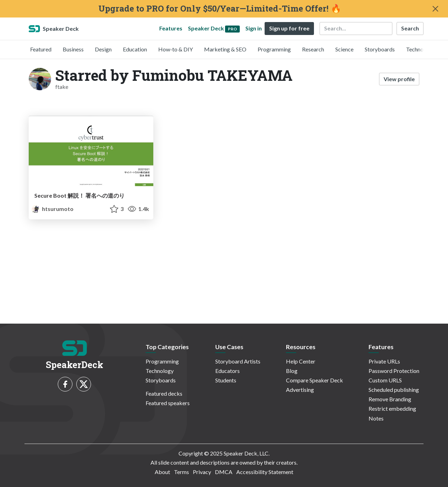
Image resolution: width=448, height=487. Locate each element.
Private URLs (384, 361)
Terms (181, 472)
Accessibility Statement (265, 472)
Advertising (300, 390)
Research (313, 49)
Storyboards (380, 49)
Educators (227, 371)
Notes (376, 418)
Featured (41, 49)
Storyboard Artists (238, 361)
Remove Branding (390, 399)
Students (226, 380)
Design (103, 49)
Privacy (202, 472)
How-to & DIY (176, 49)
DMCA (224, 472)
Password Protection (394, 371)
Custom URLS (385, 380)
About (162, 472)
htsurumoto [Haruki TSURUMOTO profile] (52, 209)
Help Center (301, 361)
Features (171, 28)
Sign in (254, 28)
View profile (399, 79)
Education (135, 49)
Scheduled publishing (394, 390)
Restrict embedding (392, 408)
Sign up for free (289, 28)
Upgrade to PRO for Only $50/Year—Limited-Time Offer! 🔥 (220, 9)
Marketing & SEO (225, 49)
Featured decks (164, 393)
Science (344, 49)
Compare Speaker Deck (314, 380)
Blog (292, 371)
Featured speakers (168, 403)
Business (73, 49)
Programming (274, 49)
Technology (420, 49)
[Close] (435, 9)
